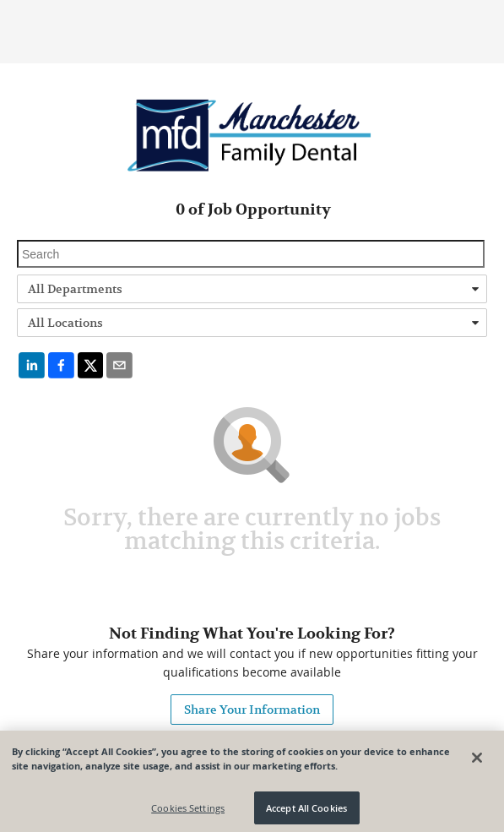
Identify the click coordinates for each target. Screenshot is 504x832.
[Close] (477, 760)
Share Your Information (252, 710)
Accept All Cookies (306, 810)
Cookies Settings (188, 810)
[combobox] (252, 289)
